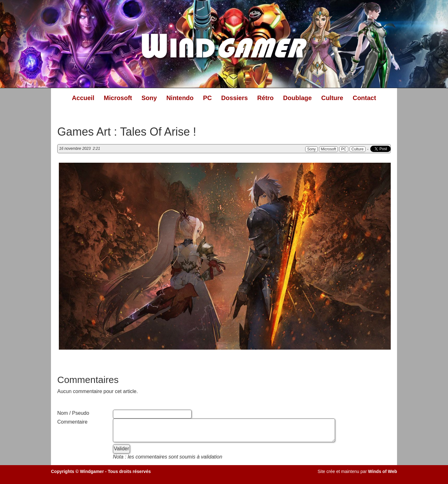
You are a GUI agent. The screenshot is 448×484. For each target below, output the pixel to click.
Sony (149, 98)
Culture (332, 98)
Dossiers (235, 98)
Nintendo (180, 98)
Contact (364, 98)
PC (207, 98)
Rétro (266, 98)
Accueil (83, 98)
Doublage (297, 98)
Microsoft (118, 98)
